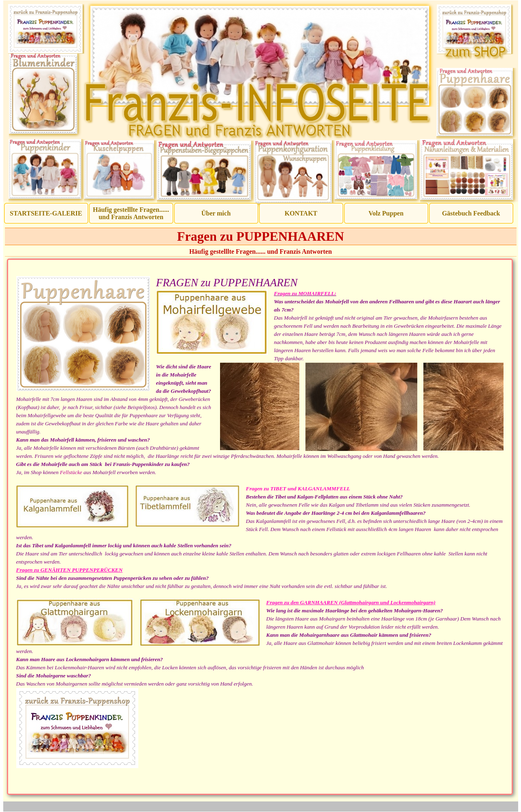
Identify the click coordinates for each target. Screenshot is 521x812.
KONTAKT (301, 213)
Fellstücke (71, 472)
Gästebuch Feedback (471, 213)
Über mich (216, 213)
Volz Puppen (386, 213)
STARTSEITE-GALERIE (46, 213)
